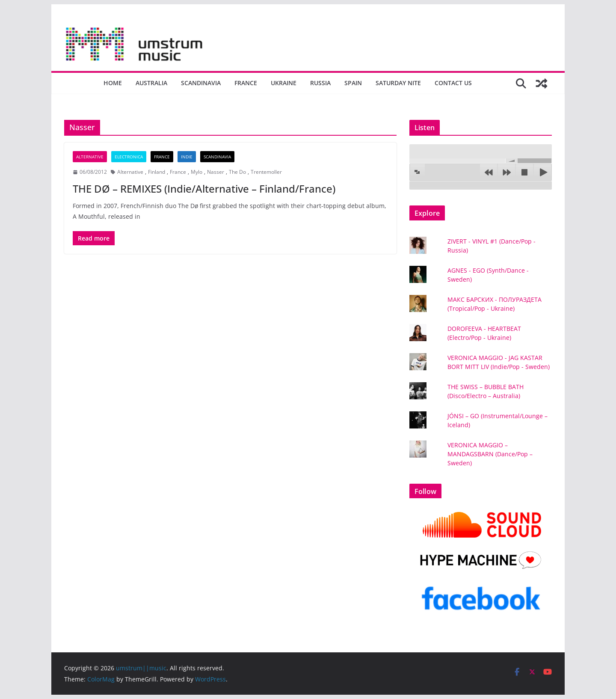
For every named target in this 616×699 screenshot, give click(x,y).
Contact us (453, 83)
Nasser (216, 172)
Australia (151, 83)
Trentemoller (266, 172)
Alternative (90, 157)
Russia (320, 83)
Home (113, 83)
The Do (237, 172)
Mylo (197, 172)
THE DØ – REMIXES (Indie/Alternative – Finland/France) (204, 189)
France (246, 83)
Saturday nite (398, 83)
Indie (187, 157)
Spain (353, 83)
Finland (157, 172)
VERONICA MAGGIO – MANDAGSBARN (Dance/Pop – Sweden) (490, 454)
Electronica (129, 157)
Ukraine (284, 83)
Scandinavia (201, 83)
